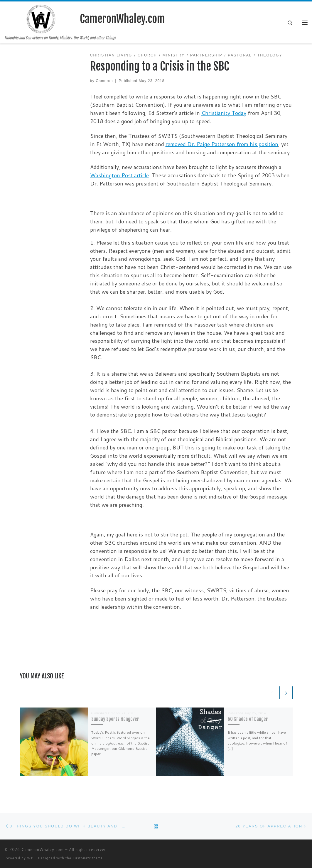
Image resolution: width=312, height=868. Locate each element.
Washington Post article (119, 175)
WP (30, 858)
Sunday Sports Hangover (115, 719)
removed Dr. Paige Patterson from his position (222, 144)
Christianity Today (224, 113)
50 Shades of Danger (248, 719)
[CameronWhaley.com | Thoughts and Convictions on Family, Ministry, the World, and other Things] (41, 19)
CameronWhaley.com (43, 849)
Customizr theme (88, 858)
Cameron (104, 81)
